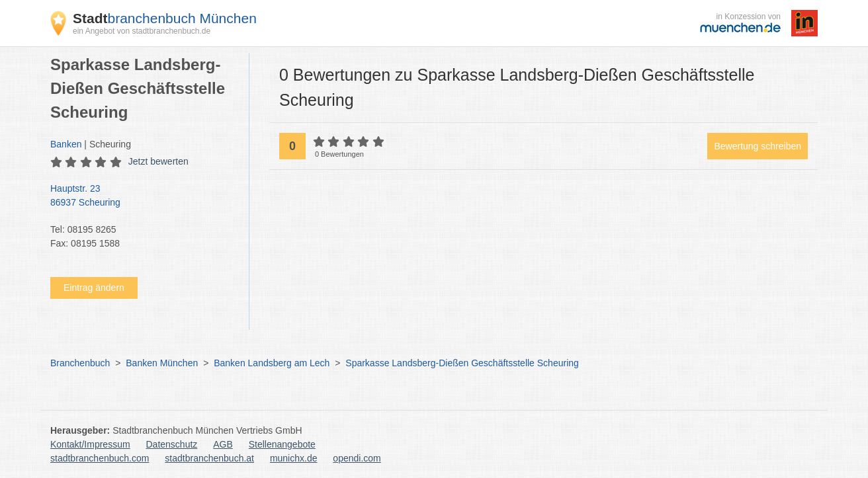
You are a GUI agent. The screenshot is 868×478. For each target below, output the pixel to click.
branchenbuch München (165, 18)
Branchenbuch (80, 363)
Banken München (162, 363)
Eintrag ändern (94, 288)
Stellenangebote (282, 444)
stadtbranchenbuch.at (209, 458)
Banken (66, 144)
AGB (223, 444)
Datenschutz (172, 444)
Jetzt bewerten (158, 161)
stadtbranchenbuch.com (100, 458)
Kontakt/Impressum (90, 444)
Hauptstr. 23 (143, 196)
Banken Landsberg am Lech (272, 363)
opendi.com (357, 458)
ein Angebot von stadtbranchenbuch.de (142, 31)
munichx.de (294, 458)
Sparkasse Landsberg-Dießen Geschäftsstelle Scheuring (462, 363)
